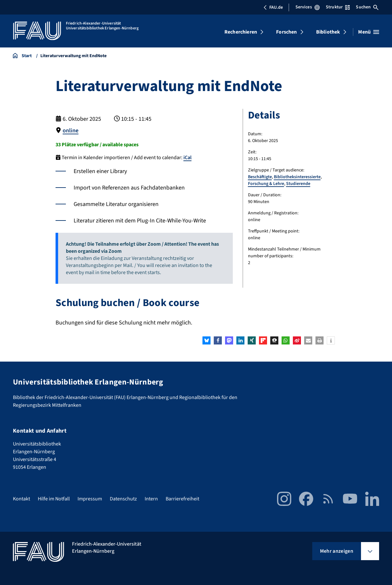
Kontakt (21, 498)
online (71, 131)
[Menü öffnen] (369, 32)
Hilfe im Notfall (54, 498)
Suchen (367, 7)
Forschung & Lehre (266, 184)
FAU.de (273, 7)
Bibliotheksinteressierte (297, 177)
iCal (187, 157)
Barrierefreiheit (182, 498)
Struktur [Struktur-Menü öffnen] (338, 7)
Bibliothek (328, 32)
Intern (151, 498)
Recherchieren (241, 32)
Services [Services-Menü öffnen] (308, 7)
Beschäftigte (260, 177)
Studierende (298, 184)
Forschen (286, 32)
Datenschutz (123, 498)
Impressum (90, 498)
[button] (206, 340)
